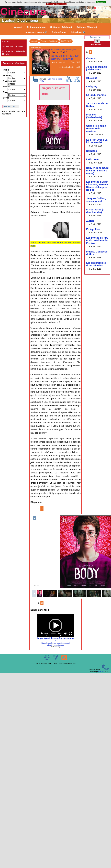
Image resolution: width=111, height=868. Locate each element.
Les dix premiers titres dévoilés (96, 264)
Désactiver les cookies (56, 4)
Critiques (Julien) (36, 27)
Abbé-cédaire (59, 32)
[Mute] (66, 633)
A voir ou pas (10, 81)
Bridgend (92, 151)
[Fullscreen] (70, 633)
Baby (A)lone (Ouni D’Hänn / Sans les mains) (97, 171)
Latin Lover (93, 159)
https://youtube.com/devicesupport (56, 639)
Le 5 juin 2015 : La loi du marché (97, 141)
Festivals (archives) (49, 41)
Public (6, 70)
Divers (6, 92)
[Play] (42, 633)
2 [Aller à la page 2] (42, 508)
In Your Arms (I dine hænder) (95, 211)
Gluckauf (92, 78)
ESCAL (101, 671)
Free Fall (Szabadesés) (94, 116)
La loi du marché (96, 95)
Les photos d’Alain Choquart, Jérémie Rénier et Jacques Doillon (97, 186)
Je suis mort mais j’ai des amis (97, 68)
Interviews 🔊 (78, 32)
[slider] (53, 633)
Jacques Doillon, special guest (96, 200)
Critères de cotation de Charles (14, 53)
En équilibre (93, 229)
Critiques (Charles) (87, 27)
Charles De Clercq (70, 67)
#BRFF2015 (36, 47)
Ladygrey (92, 86)
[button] (56, 626)
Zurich (90, 221)
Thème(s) (8, 75)
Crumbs (91, 58)
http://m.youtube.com (56, 645)
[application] (56, 625)
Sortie (6, 98)
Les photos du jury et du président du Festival (97, 240)
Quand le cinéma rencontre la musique (96, 129)
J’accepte (101, 2)
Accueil (18, 27)
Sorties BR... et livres (13, 46)
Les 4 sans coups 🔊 (36, 32)
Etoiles (6, 87)
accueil (34, 41)
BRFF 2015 (66, 41)
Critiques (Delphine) (61, 27)
